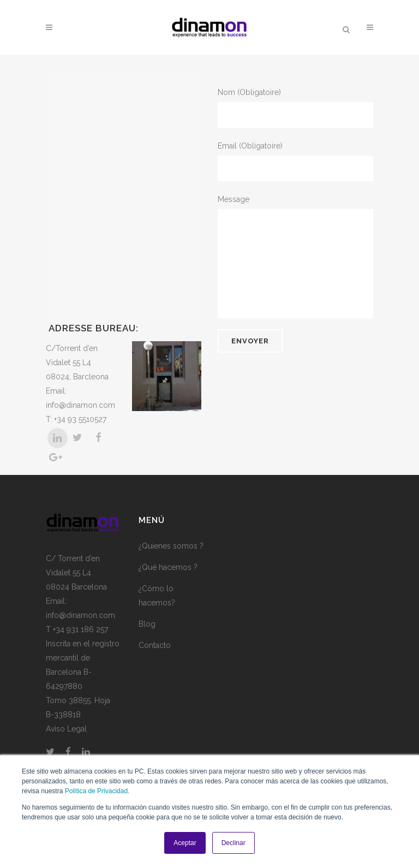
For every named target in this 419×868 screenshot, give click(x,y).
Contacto (155, 645)
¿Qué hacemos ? (168, 567)
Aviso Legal (66, 729)
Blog (147, 624)
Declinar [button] (234, 843)
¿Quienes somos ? (171, 546)
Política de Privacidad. (97, 791)
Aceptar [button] (185, 843)
